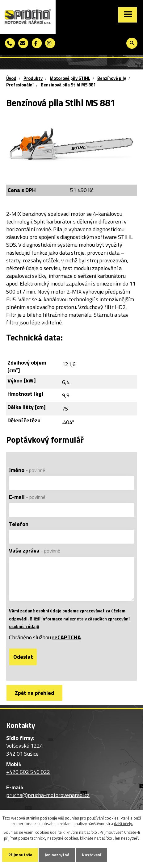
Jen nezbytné (57, 855)
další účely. (123, 824)
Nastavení (92, 855)
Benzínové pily (112, 78)
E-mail (27, 497)
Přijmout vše (20, 855)
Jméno (27, 470)
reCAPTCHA (67, 637)
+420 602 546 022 (28, 772)
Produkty (33, 78)
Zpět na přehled (34, 693)
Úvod (11, 78)
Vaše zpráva (35, 551)
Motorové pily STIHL (70, 78)
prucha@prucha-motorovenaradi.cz (48, 795)
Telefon (19, 524)
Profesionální (20, 85)
